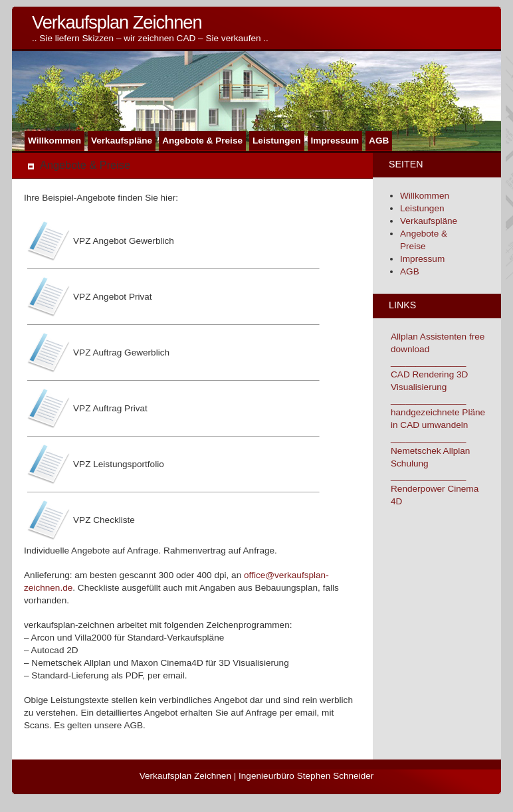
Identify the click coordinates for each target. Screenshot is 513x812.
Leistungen (277, 141)
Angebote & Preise (202, 141)
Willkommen (54, 141)
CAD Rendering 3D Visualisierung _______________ (429, 387)
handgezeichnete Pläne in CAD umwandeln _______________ (438, 425)
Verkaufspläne (122, 141)
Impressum (335, 141)
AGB (379, 141)
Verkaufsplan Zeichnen (117, 22)
